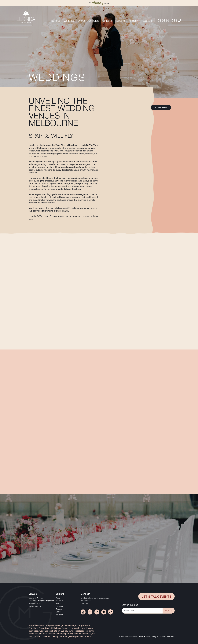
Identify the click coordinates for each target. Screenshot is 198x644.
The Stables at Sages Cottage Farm (41, 601)
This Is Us (55, 21)
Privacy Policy (151, 637)
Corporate (94, 21)
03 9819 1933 (169, 20)
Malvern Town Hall (35, 606)
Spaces (121, 21)
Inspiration (134, 21)
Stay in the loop (130, 605)
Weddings (69, 21)
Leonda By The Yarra (36, 598)
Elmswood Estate (35, 604)
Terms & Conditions (166, 637)
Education (108, 21)
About (58, 598)
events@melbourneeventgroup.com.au (95, 598)
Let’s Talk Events (156, 596)
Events (81, 21)
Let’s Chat (148, 21)
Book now (161, 107)
